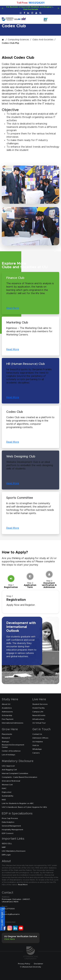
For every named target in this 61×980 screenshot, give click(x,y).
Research (6, 738)
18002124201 (36, 3)
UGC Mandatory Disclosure (14, 851)
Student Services (40, 704)
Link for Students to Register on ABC (18, 803)
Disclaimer (39, 964)
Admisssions (7, 712)
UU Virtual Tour (39, 723)
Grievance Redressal (11, 781)
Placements (7, 734)
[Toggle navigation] (57, 18)
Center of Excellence (11, 751)
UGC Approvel (8, 766)
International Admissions (13, 723)
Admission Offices (40, 738)
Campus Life (38, 712)
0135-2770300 (8, 907)
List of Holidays (8, 755)
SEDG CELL (7, 844)
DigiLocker (7, 792)
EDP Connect (8, 833)
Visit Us (36, 745)
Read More (13, 308)
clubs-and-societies (43, 40)
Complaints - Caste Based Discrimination (19, 777)
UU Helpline (38, 742)
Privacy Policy (24, 964)
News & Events (39, 715)
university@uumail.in (11, 913)
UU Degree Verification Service (21, 938)
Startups (5, 742)
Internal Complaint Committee (15, 773)
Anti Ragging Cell (9, 770)
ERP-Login (6, 855)
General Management (11, 826)
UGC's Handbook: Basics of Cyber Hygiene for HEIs (24, 807)
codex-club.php (10, 43)
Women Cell (7, 785)
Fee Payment (8, 719)
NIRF (4, 847)
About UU (6, 704)
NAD (4, 800)
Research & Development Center (13, 746)
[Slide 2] (30, 581)
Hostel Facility (39, 708)
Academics (7, 708)
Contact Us (37, 734)
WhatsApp (37, 749)
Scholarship (7, 715)
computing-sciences (18, 40)
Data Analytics (8, 822)
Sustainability (8, 796)
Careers (36, 753)
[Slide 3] (49, 580)
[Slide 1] (11, 582)
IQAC (4, 788)
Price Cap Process (10, 818)
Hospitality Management (12, 830)
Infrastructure (38, 719)
